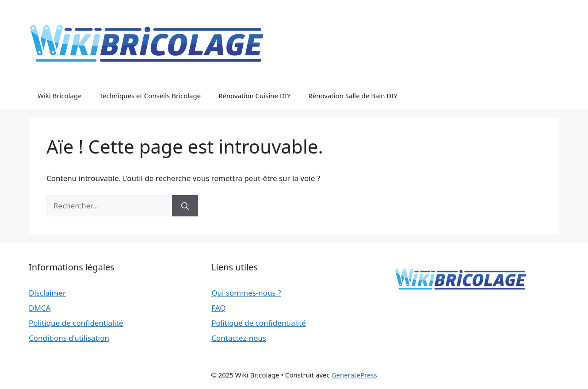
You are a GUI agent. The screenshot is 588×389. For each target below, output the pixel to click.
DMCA (40, 308)
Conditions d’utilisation (69, 338)
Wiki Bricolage (60, 96)
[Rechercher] (185, 206)
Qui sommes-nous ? (246, 293)
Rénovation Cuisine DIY (254, 96)
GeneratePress (354, 375)
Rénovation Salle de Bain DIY (353, 96)
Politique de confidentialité (76, 323)
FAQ (218, 308)
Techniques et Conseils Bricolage (150, 96)
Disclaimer (47, 293)
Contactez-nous (239, 338)
